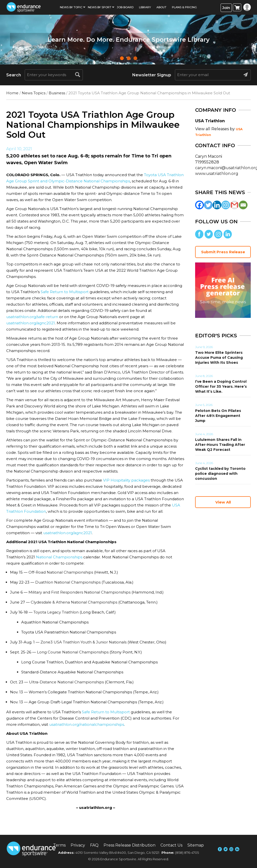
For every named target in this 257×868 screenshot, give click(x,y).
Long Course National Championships (73, 652)
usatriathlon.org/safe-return (32, 317)
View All (223, 502)
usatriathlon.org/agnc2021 (31, 323)
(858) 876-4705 (187, 853)
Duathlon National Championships (68, 582)
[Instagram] (226, 205)
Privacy (78, 845)
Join (226, 8)
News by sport (100, 7)
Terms (59, 845)
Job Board (125, 7)
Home (12, 93)
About (161, 7)
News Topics (34, 93)
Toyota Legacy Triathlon (56, 612)
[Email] (243, 205)
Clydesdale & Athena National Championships (74, 602)
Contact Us (171, 845)
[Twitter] (208, 205)
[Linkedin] (217, 205)
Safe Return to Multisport (65, 292)
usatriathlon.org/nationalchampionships (87, 724)
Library (145, 7)
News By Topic (71, 7)
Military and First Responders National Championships (79, 592)
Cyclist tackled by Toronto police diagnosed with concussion (220, 474)
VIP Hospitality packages (126, 480)
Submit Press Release (223, 252)
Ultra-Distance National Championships (66, 682)
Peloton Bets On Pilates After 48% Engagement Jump (218, 416)
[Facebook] (199, 205)
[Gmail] (234, 205)
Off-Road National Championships (61, 572)
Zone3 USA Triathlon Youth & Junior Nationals (83, 642)
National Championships (59, 557)
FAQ (94, 845)
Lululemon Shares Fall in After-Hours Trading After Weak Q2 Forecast (220, 445)
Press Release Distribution (129, 845)
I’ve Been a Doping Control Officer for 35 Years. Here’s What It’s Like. (221, 386)
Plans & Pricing (184, 7)
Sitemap (196, 845)
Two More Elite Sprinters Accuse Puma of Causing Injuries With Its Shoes (219, 358)
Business (57, 93)
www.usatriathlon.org (217, 174)
